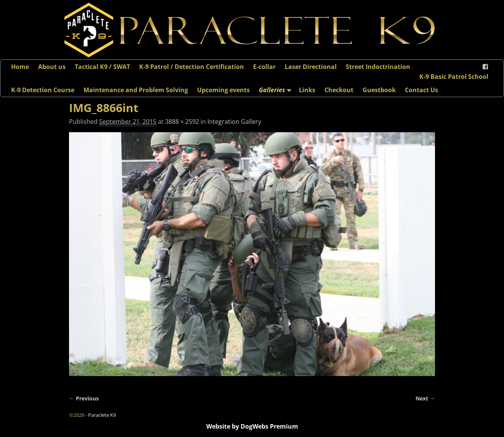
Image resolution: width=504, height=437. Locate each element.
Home (20, 67)
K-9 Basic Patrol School (454, 77)
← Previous (84, 398)
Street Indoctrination (378, 67)
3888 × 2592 (182, 122)
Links (307, 90)
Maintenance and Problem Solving (136, 90)
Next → (425, 398)
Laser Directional (311, 67)
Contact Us (421, 90)
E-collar (264, 67)
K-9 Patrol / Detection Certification (192, 67)
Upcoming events (223, 90)
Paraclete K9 (102, 415)
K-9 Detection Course (43, 90)
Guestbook (379, 90)
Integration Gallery (234, 122)
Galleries (277, 90)
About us (52, 67)
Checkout (339, 90)
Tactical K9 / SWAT (102, 67)
